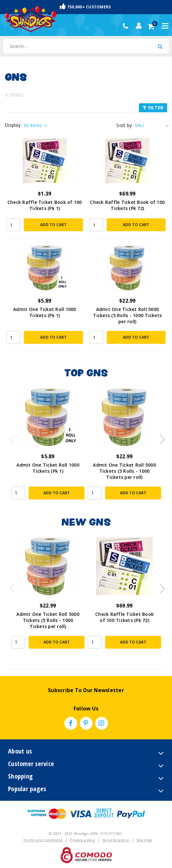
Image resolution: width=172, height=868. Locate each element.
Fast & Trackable (86, 7)
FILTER (153, 108)
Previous (11, 437)
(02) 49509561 (127, 26)
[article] (48, 448)
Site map (144, 840)
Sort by (124, 125)
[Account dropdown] (139, 26)
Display (13, 125)
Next (159, 437)
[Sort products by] (151, 125)
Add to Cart (53, 225)
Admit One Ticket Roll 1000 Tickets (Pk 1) (45, 312)
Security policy (116, 840)
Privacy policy (83, 840)
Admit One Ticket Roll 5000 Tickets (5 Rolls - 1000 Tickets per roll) (127, 315)
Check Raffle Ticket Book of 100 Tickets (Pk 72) (127, 205)
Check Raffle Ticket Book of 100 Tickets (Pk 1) (45, 205)
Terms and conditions (43, 840)
